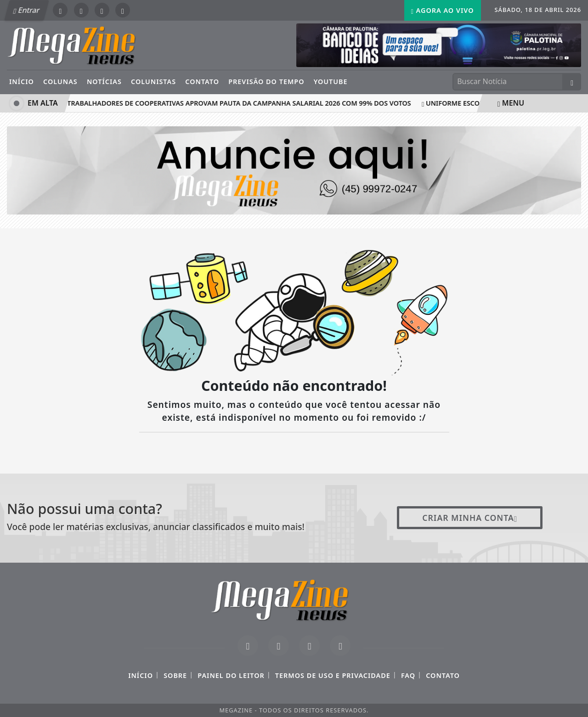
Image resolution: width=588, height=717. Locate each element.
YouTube (331, 82)
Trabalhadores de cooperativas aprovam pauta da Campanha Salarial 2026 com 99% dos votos (238, 103)
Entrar (27, 10)
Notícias (104, 82)
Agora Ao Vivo (443, 10)
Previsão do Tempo (266, 82)
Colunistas (153, 82)
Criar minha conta (470, 518)
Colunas (60, 82)
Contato (202, 82)
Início (22, 82)
